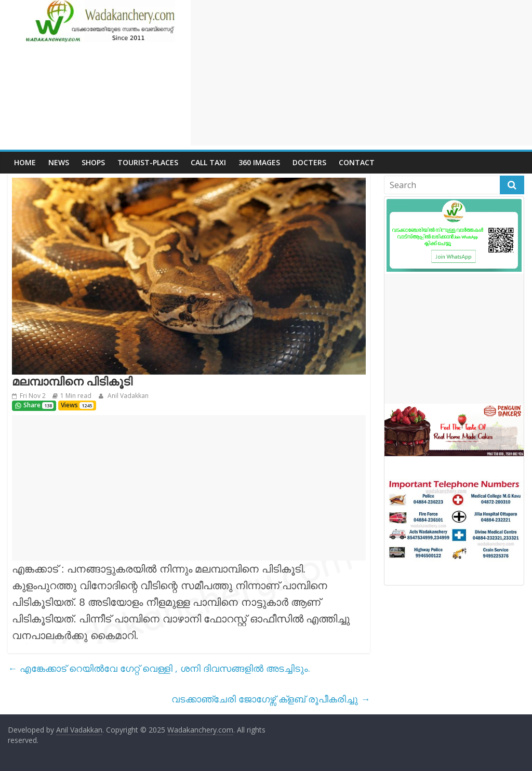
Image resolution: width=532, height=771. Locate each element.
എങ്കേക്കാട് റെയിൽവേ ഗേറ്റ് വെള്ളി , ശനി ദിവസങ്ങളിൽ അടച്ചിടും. (159, 668)
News (59, 162)
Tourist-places (148, 162)
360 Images (259, 162)
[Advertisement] (361, 73)
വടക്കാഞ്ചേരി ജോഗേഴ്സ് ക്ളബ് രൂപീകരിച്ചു (271, 699)
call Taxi (208, 162)
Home (25, 162)
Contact (357, 162)
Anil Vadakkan (127, 396)
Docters (309, 162)
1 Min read (76, 396)
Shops (93, 162)
